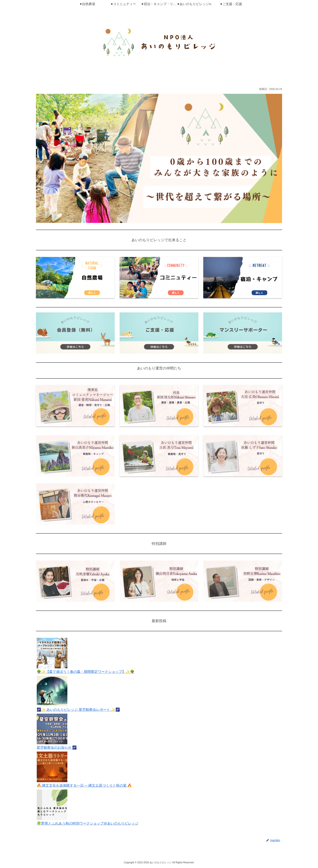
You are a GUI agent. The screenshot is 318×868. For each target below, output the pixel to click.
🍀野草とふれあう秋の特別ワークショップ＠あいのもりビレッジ (90, 823)
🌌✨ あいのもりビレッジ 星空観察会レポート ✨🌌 (80, 710)
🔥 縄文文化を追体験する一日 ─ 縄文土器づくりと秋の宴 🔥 (87, 785)
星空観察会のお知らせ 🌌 (58, 747)
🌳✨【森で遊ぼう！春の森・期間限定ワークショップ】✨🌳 (88, 672)
